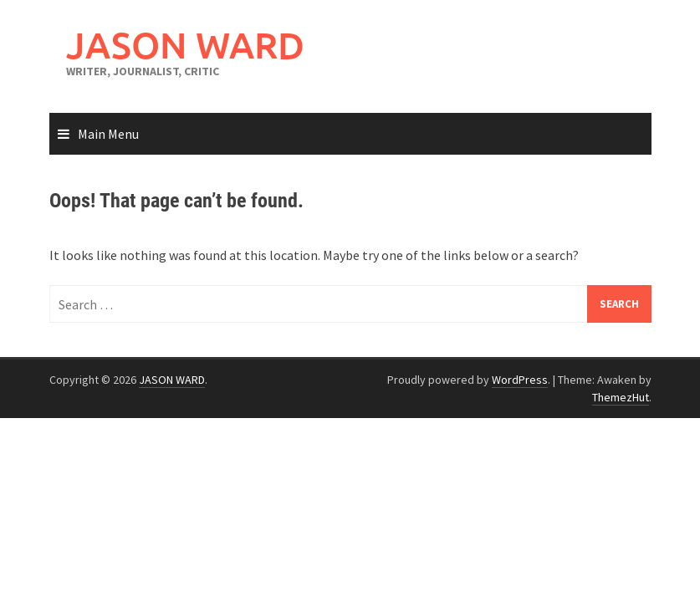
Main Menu (108, 134)
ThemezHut (621, 397)
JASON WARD (185, 45)
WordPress (520, 380)
